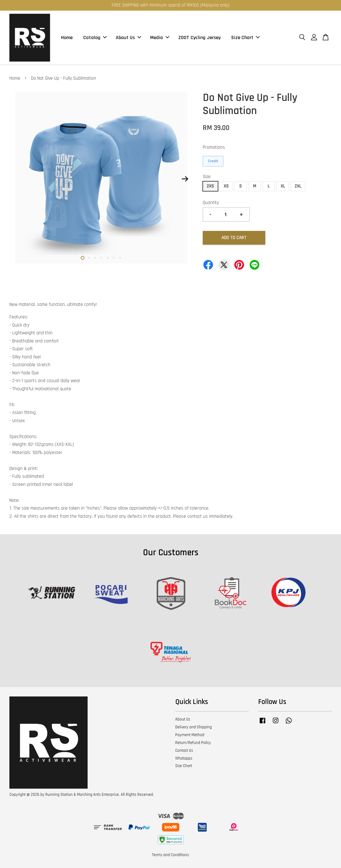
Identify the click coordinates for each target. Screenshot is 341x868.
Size (207, 177)
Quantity (211, 203)
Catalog (95, 38)
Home (67, 38)
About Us (128, 38)
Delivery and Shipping (193, 727)
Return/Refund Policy (193, 743)
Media (160, 38)
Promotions (214, 147)
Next (185, 179)
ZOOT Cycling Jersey (199, 38)
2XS (210, 186)
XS (226, 186)
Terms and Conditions (170, 855)
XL (283, 186)
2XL (298, 186)
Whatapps (184, 758)
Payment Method (190, 735)
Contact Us (184, 751)
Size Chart (245, 38)
